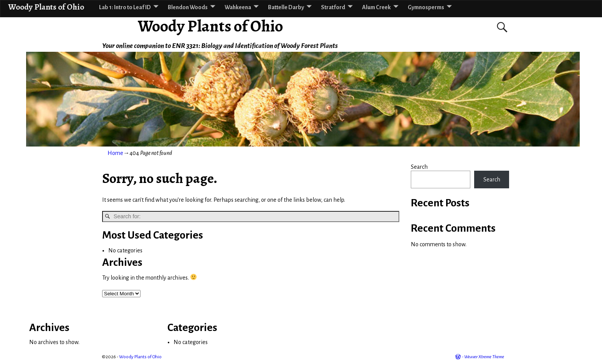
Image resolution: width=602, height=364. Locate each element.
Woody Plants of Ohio (210, 26)
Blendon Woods (188, 7)
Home (115, 153)
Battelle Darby (286, 7)
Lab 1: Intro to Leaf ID (125, 7)
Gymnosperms (426, 7)
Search (419, 167)
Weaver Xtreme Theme (484, 357)
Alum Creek (376, 7)
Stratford (333, 7)
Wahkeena (238, 7)
